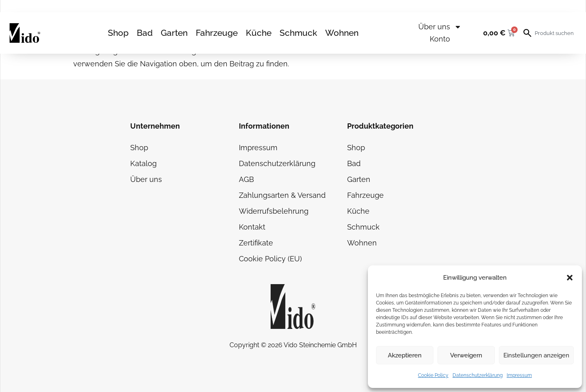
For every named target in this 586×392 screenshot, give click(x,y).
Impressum (519, 375)
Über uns (440, 27)
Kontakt (252, 227)
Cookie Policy (433, 375)
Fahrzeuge (217, 33)
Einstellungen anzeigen (536, 355)
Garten (174, 33)
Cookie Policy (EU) (270, 259)
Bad (145, 33)
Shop (118, 33)
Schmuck (298, 33)
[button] (570, 278)
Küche (259, 33)
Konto (440, 39)
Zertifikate (256, 243)
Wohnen (342, 33)
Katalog (143, 163)
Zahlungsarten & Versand (282, 195)
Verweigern (466, 355)
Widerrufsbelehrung (274, 211)
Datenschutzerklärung (478, 375)
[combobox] (555, 33)
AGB (246, 179)
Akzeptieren (405, 355)
